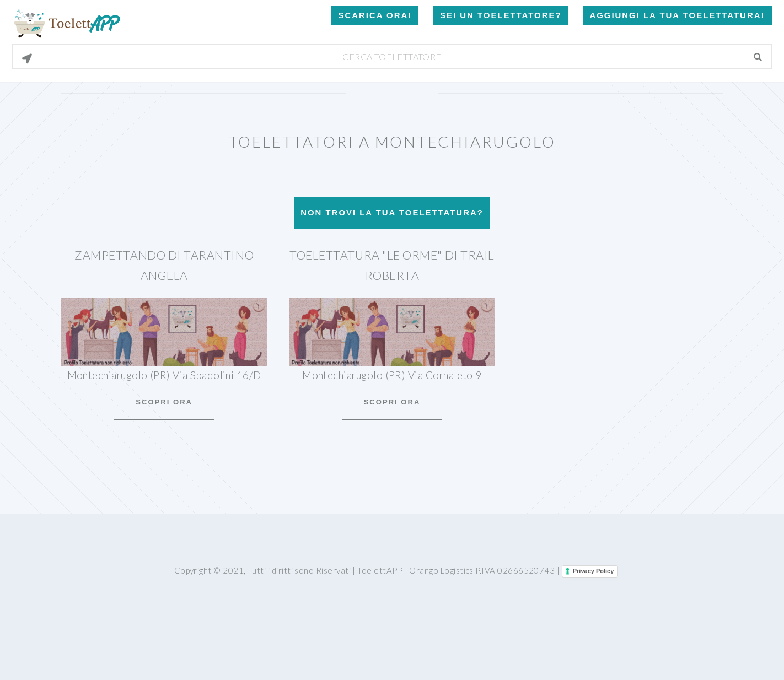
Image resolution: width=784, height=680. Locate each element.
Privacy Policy (594, 571)
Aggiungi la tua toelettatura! (677, 15)
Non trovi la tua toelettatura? (392, 212)
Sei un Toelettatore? (501, 15)
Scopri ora (164, 402)
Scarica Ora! (375, 15)
